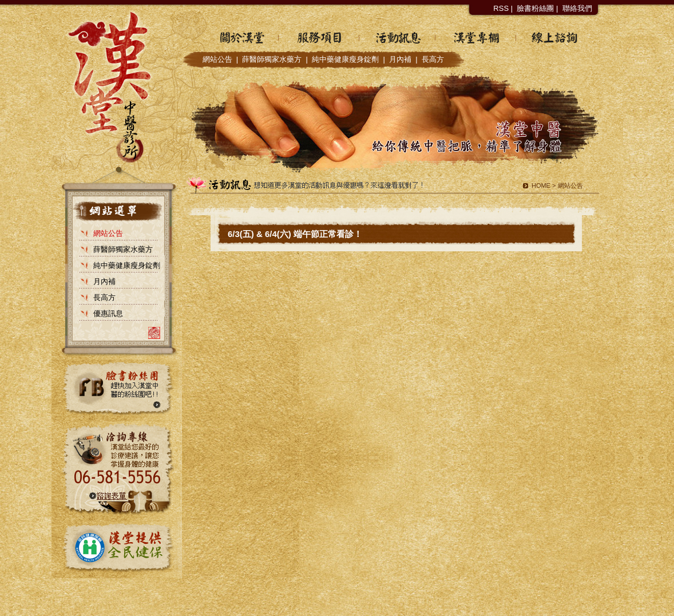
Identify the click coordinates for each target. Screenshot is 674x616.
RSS (501, 8)
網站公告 (217, 59)
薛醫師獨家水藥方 (272, 59)
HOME (541, 185)
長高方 (433, 59)
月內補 (400, 59)
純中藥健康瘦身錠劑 (345, 59)
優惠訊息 (108, 313)
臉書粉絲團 (535, 8)
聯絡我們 (577, 8)
